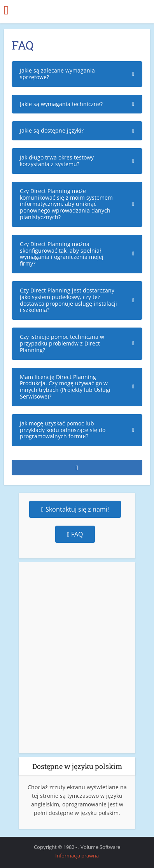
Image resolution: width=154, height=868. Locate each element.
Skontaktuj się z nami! (75, 509)
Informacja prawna (77, 856)
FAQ (75, 534)
